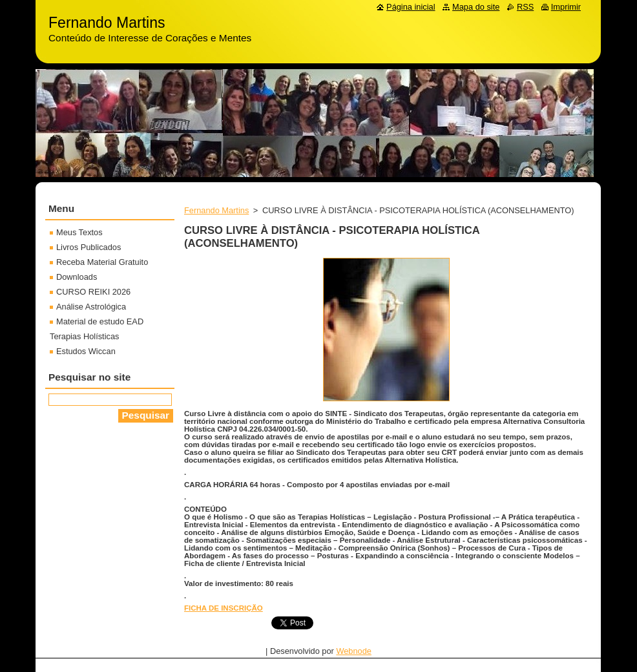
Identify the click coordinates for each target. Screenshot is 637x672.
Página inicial (411, 7)
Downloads (77, 277)
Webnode (354, 651)
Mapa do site (476, 7)
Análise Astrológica (91, 307)
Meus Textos (79, 232)
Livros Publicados (89, 247)
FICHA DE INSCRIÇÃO (224, 608)
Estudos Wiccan (86, 351)
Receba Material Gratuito (102, 262)
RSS (525, 7)
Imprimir (566, 7)
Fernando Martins (216, 210)
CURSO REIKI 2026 (93, 292)
